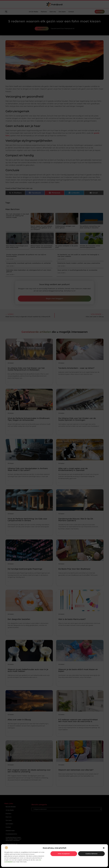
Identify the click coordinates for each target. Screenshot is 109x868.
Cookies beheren (91, 854)
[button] (104, 848)
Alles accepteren (64, 854)
